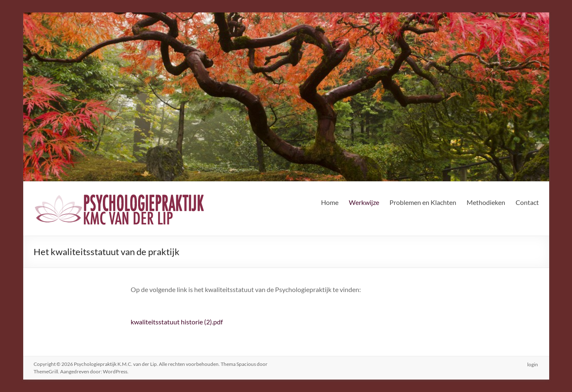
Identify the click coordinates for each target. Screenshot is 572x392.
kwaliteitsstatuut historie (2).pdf (177, 322)
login (533, 364)
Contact (527, 202)
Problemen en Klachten (423, 202)
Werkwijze (364, 202)
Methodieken (486, 202)
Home (330, 202)
